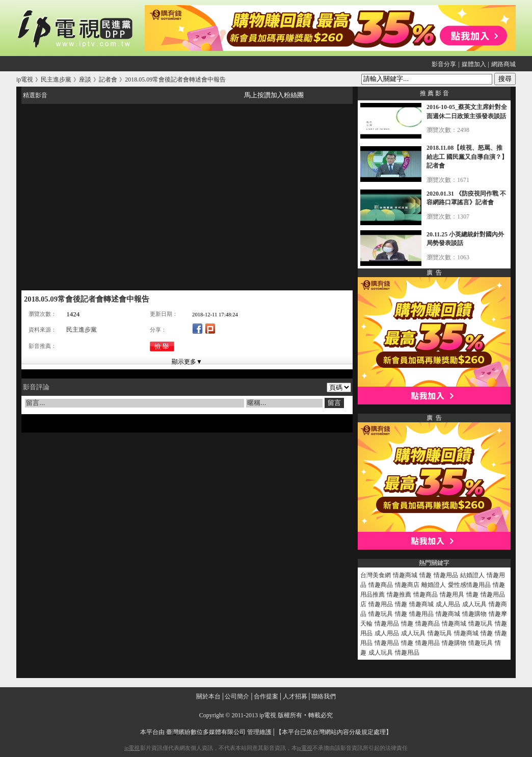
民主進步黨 (82, 330)
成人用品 (448, 604)
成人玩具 (474, 604)
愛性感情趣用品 (469, 585)
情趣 (425, 575)
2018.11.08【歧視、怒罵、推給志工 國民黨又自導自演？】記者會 (467, 157)
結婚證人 (472, 575)
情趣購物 (474, 614)
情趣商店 (407, 585)
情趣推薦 (399, 594)
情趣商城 (405, 575)
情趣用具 (452, 594)
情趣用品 (446, 575)
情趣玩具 (381, 614)
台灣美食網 (376, 575)
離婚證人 (434, 585)
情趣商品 (381, 585)
